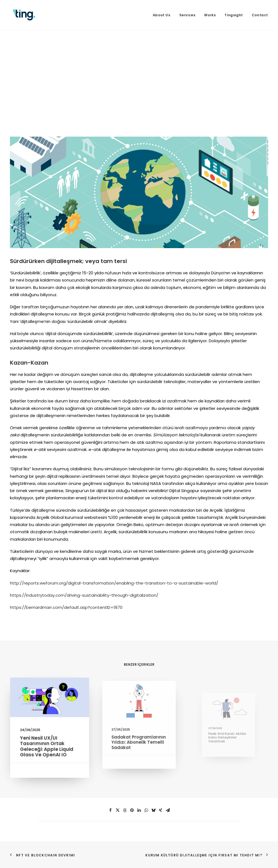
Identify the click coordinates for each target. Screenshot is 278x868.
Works (210, 15)
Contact (260, 15)
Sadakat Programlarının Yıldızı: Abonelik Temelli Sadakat (139, 737)
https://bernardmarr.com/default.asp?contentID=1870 (66, 607)
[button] (50, 700)
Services (187, 15)
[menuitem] (164, 15)
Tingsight (234, 15)
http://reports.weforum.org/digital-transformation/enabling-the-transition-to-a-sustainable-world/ (114, 583)
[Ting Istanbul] (24, 15)
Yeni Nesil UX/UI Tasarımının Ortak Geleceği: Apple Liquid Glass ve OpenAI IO (47, 745)
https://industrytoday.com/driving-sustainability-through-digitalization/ (84, 595)
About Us (162, 15)
